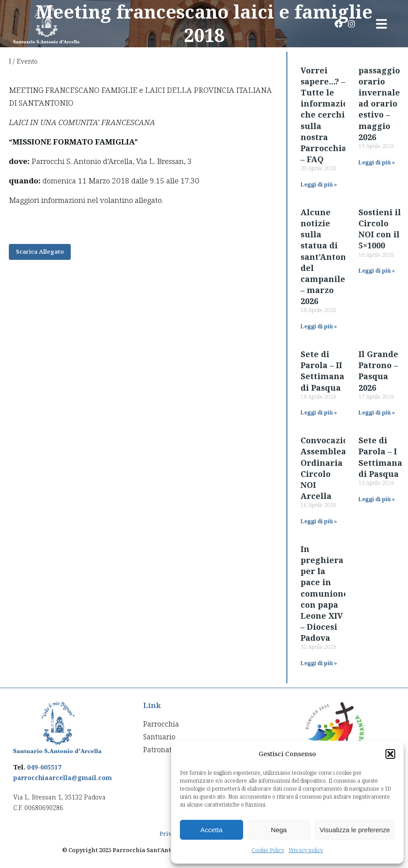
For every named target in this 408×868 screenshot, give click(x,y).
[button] (390, 754)
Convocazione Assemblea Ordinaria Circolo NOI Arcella (330, 468)
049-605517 (44, 767)
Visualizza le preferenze (355, 830)
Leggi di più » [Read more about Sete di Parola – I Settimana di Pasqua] (377, 499)
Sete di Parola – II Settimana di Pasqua (322, 371)
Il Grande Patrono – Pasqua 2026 (378, 371)
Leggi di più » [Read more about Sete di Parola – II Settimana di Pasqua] (319, 413)
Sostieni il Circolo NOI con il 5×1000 (380, 229)
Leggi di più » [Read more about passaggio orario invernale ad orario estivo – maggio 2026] (377, 162)
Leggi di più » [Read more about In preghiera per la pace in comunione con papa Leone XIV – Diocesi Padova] (319, 663)
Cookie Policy (268, 850)
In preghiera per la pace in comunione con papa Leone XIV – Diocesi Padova (324, 594)
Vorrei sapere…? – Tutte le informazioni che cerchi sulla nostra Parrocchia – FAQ (329, 115)
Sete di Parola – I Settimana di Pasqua (380, 457)
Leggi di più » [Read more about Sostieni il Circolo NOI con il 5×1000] (377, 271)
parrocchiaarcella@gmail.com (63, 778)
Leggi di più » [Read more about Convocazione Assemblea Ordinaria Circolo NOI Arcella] (319, 521)
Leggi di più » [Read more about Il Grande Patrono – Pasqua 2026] (377, 413)
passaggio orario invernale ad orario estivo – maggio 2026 (379, 104)
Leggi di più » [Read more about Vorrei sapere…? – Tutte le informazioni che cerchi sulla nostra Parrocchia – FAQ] (319, 185)
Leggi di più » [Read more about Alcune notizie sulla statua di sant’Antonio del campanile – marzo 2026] (319, 326)
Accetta (211, 830)
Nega (279, 830)
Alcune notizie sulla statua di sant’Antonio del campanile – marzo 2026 (327, 257)
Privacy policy (306, 850)
